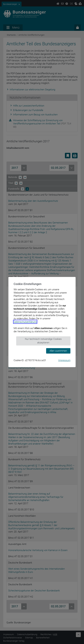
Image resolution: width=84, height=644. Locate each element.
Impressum (64, 360)
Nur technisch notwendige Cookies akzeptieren (43, 341)
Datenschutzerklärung (25, 322)
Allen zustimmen (58, 351)
